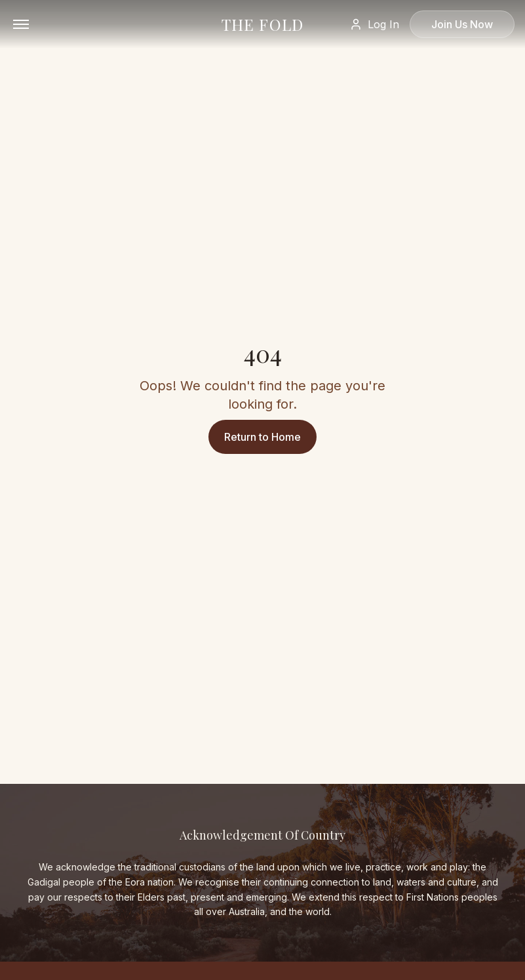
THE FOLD (263, 24)
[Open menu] (21, 24)
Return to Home (262, 437)
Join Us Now (462, 24)
